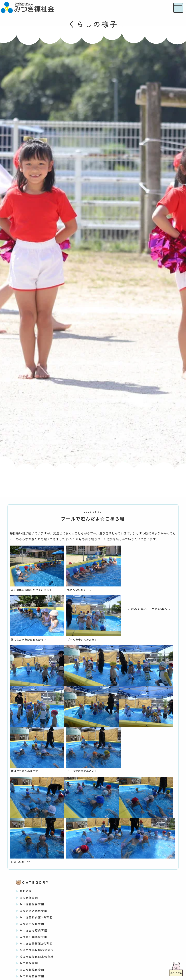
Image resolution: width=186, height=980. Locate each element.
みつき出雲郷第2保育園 (36, 943)
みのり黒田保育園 (32, 976)
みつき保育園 (29, 898)
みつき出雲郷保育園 (34, 937)
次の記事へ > (162, 609)
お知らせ (26, 891)
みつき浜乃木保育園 (34, 911)
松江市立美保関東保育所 (37, 957)
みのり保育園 (29, 963)
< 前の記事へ (137, 609)
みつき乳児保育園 (32, 904)
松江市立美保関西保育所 (37, 950)
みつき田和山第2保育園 (36, 917)
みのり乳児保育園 (32, 970)
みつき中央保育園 (32, 924)
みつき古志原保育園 (34, 930)
